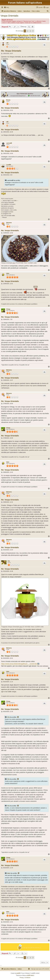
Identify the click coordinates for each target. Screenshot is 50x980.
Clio (9, 561)
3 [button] (30, 31)
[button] (33, 31)
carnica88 (9, 143)
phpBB (18, 973)
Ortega (8, 309)
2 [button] (27, 31)
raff (7, 43)
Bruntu (8, 100)
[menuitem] (6, 7)
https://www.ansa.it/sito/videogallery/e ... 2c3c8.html (19, 664)
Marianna (9, 223)
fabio (8, 273)
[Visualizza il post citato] (18, 717)
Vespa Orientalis (9, 16)
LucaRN (9, 165)
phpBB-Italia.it (30, 975)
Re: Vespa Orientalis (11, 51)
